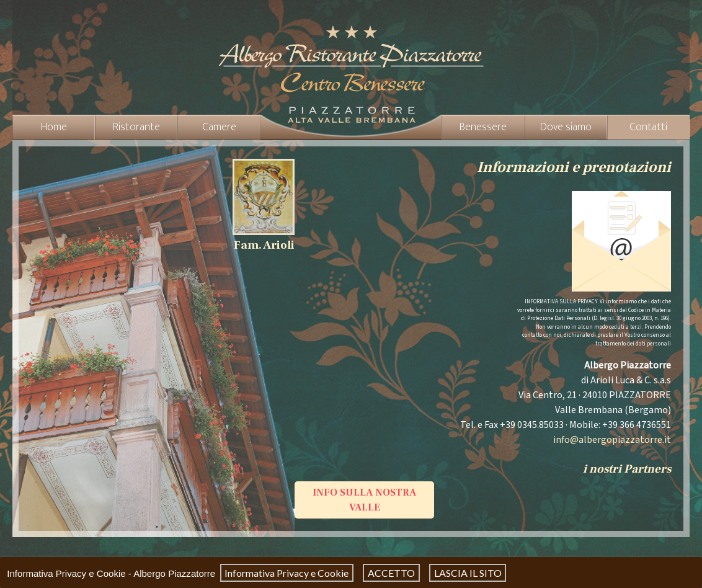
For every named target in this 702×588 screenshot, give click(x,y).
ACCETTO (391, 573)
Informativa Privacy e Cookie (287, 573)
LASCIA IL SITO (468, 573)
